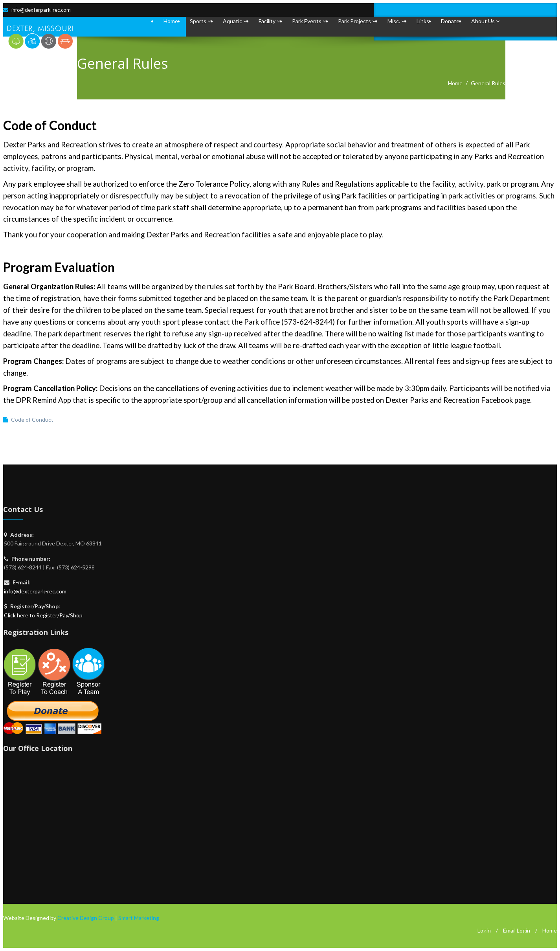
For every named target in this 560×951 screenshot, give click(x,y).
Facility (269, 21)
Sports (200, 21)
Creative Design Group (86, 918)
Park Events (309, 21)
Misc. (396, 21)
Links (423, 21)
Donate (450, 21)
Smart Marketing (139, 918)
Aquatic (235, 21)
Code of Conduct (32, 420)
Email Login (517, 930)
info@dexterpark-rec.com (41, 10)
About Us (485, 21)
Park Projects (357, 21)
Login (484, 930)
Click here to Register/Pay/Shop (43, 615)
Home (171, 21)
